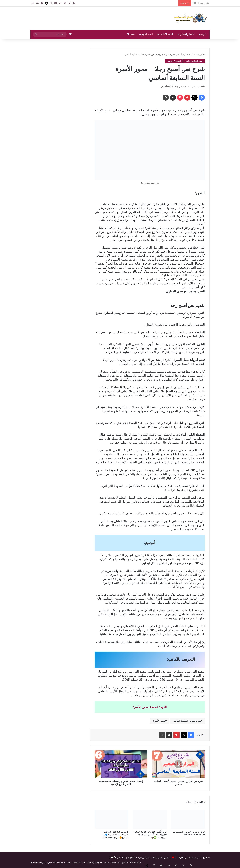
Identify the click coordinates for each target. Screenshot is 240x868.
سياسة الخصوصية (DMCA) (98, 862)
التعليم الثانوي (147, 34)
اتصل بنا (68, 862)
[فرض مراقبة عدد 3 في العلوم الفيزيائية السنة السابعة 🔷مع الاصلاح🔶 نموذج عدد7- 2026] (111, 819)
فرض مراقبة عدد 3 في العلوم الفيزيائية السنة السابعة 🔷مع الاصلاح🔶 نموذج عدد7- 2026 (115, 835)
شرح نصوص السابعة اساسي (187, 721)
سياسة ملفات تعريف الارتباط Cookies (47, 862)
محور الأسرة (159, 721)
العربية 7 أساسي (174, 61)
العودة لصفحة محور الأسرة (150, 707)
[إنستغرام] (110, 858)
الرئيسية (203, 34)
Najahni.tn (132, 858)
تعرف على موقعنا (118, 862)
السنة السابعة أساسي (185, 55)
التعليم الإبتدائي (187, 34)
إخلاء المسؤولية (79, 862)
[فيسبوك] (114, 858)
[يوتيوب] (112, 858)
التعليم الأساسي (166, 34)
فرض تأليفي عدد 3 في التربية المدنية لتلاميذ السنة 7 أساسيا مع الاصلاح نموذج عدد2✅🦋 (150, 835)
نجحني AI (131, 34)
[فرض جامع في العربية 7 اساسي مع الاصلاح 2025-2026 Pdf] (188, 819)
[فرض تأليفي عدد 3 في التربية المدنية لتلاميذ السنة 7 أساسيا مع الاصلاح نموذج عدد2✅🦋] (150, 819)
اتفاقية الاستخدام (134, 862)
